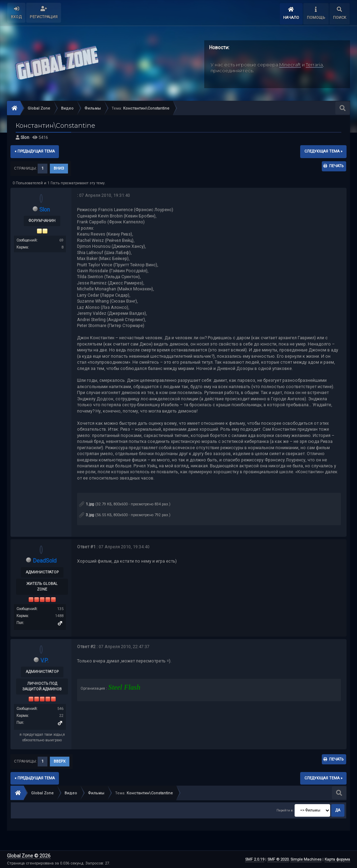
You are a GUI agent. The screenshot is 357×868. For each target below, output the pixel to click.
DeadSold (44, 561)
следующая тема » (323, 151)
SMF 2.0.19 (255, 859)
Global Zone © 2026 (29, 856)
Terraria (314, 65)
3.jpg (87, 515)
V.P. (45, 661)
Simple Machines (306, 859)
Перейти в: (285, 810)
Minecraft (290, 65)
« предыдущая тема (35, 151)
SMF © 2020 (278, 859)
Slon (25, 137)
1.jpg (87, 504)
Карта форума (337, 859)
